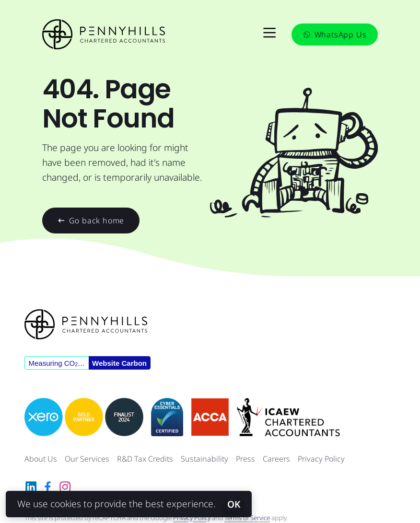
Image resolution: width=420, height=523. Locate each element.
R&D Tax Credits (145, 459)
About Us (41, 459)
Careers (276, 459)
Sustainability (204, 459)
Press (245, 459)
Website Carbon (119, 363)
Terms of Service (247, 518)
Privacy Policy (321, 459)
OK (234, 504)
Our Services (87, 459)
